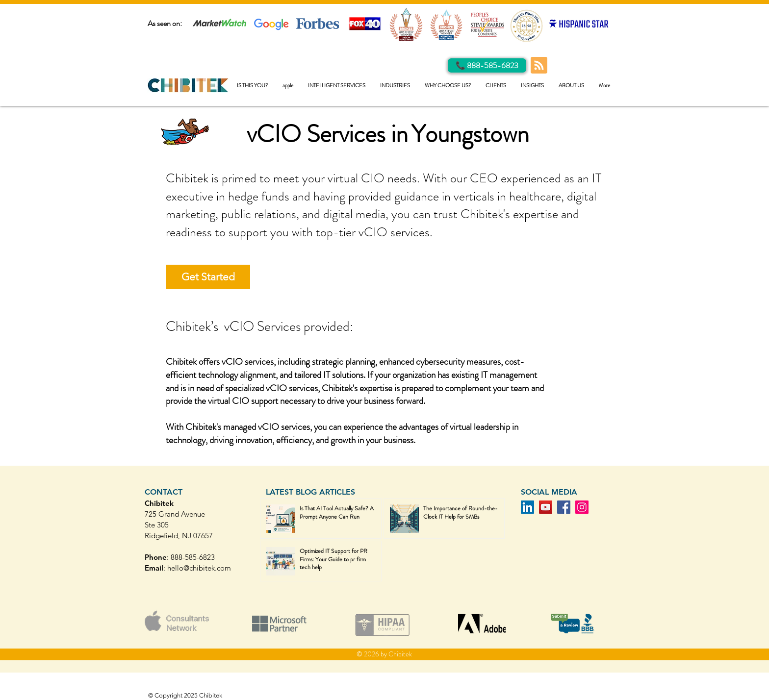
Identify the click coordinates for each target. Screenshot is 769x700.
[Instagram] (582, 507)
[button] (337, 86)
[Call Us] (487, 65)
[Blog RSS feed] (539, 66)
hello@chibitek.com (199, 568)
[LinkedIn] (527, 507)
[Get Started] (208, 277)
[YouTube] (546, 507)
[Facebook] (564, 507)
